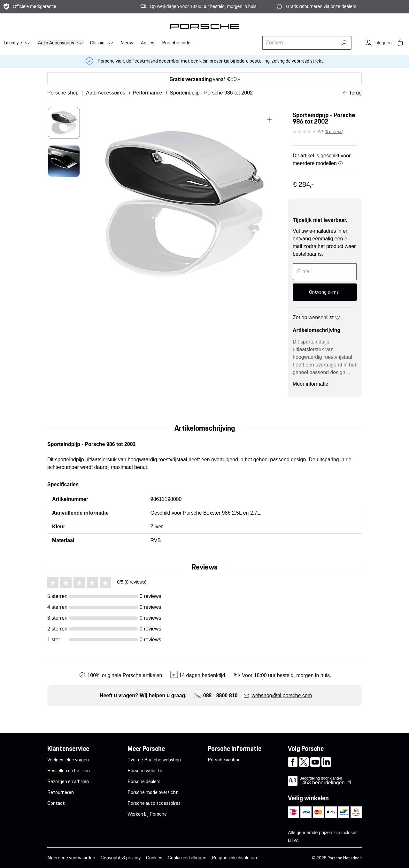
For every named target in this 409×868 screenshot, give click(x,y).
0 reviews (334, 132)
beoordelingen (323, 783)
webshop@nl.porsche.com (282, 695)
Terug (355, 93)
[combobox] (301, 43)
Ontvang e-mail (325, 292)
